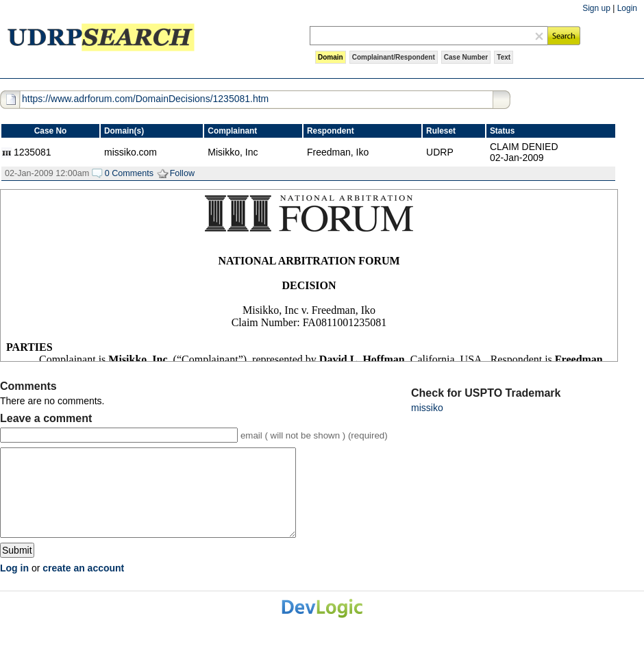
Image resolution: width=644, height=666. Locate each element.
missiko (427, 408)
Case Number (466, 57)
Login (627, 8)
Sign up (596, 8)
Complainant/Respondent (394, 57)
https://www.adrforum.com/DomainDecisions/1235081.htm (145, 99)
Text (504, 57)
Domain (331, 57)
